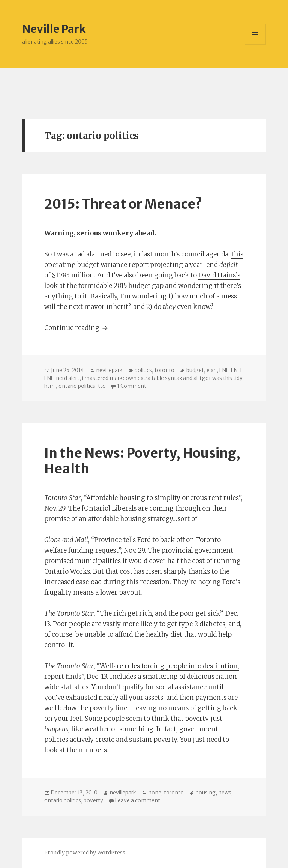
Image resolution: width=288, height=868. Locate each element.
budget (195, 370)
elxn (212, 370)
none (155, 793)
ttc (101, 386)
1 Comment (132, 386)
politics (143, 370)
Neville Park (54, 29)
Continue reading (77, 328)
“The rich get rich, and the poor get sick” (160, 613)
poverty (93, 800)
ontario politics (77, 386)
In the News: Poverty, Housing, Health (142, 461)
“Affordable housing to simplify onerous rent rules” (163, 498)
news (225, 793)
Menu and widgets (256, 44)
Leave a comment (138, 800)
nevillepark (109, 370)
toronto (164, 370)
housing (206, 793)
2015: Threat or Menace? (123, 204)
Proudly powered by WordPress (85, 853)
